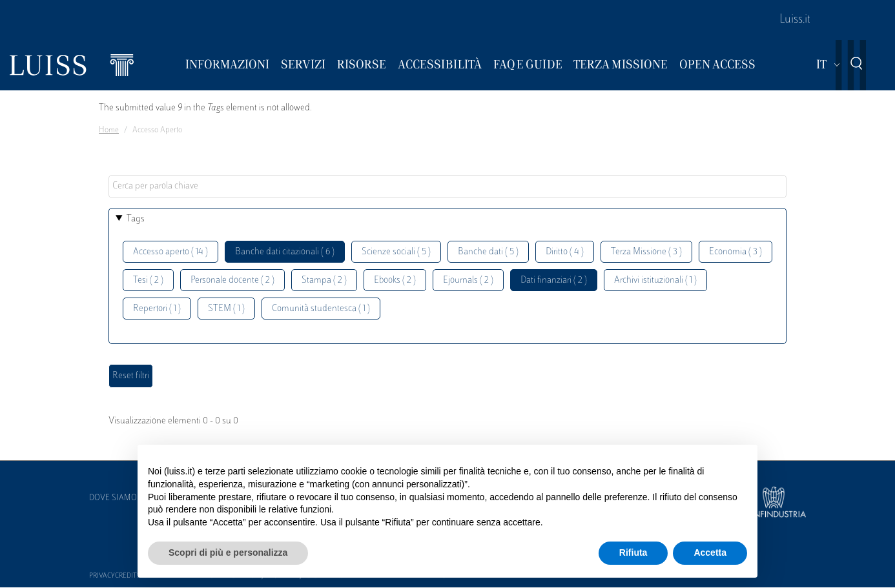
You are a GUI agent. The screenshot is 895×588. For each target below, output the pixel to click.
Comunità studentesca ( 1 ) (321, 309)
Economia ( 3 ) (736, 252)
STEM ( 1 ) (226, 309)
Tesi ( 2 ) (148, 280)
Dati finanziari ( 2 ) (554, 280)
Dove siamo (113, 498)
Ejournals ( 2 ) (468, 280)
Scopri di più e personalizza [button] (228, 553)
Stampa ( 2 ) (324, 280)
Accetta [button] (710, 553)
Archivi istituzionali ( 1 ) (655, 280)
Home (109, 130)
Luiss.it (795, 20)
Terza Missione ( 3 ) (646, 252)
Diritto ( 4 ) (565, 252)
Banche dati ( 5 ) (488, 252)
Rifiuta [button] (633, 553)
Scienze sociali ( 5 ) (396, 252)
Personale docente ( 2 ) (232, 280)
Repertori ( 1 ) (157, 309)
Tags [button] (136, 219)
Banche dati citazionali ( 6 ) (285, 252)
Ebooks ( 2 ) (395, 280)
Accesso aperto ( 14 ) (170, 252)
